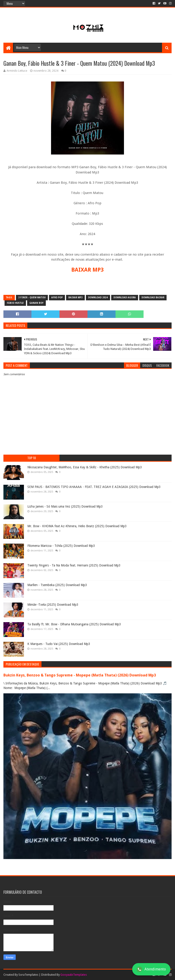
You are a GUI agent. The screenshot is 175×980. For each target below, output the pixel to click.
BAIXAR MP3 (87, 270)
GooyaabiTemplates (74, 975)
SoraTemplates (28, 975)
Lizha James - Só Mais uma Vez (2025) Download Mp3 (65, 506)
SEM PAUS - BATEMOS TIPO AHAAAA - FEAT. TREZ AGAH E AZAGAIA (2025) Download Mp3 (94, 487)
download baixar (153, 297)
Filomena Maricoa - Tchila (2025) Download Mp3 (61, 546)
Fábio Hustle (15, 303)
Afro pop (57, 297)
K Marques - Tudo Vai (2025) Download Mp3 (59, 644)
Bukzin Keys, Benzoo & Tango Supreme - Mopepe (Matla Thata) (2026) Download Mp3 (80, 675)
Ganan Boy (36, 303)
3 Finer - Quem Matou (32, 297)
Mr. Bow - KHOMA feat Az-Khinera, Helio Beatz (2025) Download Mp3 (77, 526)
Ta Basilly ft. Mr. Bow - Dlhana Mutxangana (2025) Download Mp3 (74, 624)
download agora (125, 297)
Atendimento (151, 969)
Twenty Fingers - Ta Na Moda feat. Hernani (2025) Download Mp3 (74, 565)
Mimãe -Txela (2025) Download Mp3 (53, 605)
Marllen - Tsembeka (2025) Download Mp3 (57, 585)
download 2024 (98, 297)
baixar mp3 (75, 297)
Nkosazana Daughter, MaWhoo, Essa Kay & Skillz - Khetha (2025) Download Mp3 (85, 467)
